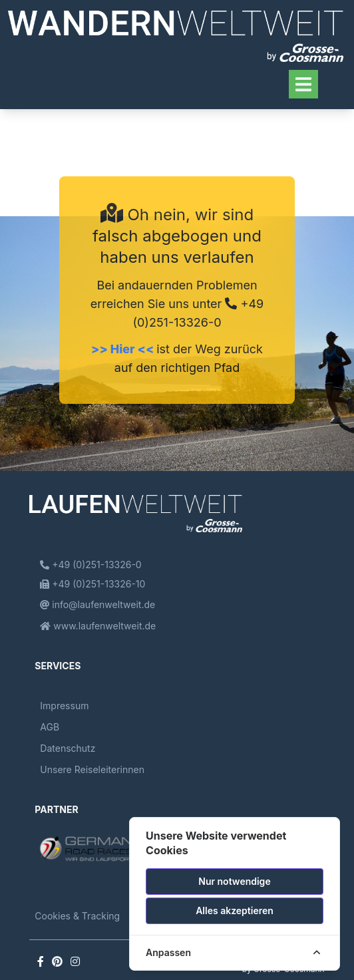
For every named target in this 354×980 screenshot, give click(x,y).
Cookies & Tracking (77, 916)
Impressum (64, 706)
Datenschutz (68, 748)
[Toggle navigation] (303, 84)
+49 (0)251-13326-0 (90, 565)
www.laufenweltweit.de (98, 626)
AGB (50, 727)
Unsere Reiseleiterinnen (92, 769)
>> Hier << (124, 349)
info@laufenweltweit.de (97, 604)
